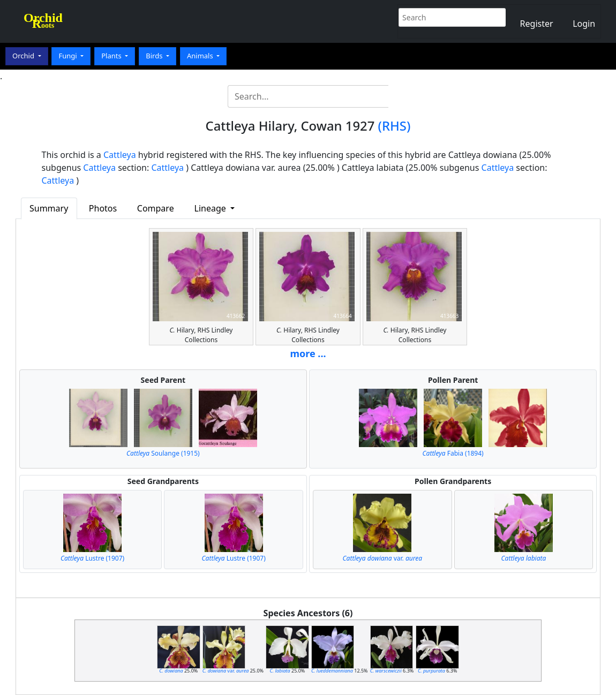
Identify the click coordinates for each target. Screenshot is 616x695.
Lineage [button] (211, 208)
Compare (156, 208)
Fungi (69, 56)
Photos (103, 208)
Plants (112, 56)
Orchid (24, 56)
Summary (49, 208)
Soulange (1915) (163, 453)
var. (382, 558)
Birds (155, 56)
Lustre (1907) (92, 558)
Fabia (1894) (453, 453)
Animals (201, 56)
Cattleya (120, 155)
